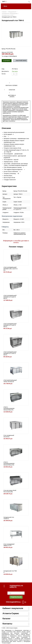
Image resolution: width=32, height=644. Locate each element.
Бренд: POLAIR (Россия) (8, 49)
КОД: (3, 69)
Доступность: (5, 71)
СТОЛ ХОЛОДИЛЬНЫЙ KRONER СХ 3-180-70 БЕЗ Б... (10, 297)
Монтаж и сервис (11, 85)
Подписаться (16, 597)
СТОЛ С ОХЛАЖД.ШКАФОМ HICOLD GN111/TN (9, 464)
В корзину (7, 61)
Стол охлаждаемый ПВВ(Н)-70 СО (9, 545)
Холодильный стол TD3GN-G (9, 518)
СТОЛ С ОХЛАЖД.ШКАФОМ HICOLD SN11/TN (9, 408)
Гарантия (12, 90)
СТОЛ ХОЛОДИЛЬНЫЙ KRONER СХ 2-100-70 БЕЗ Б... (10, 353)
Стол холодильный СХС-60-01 (9, 436)
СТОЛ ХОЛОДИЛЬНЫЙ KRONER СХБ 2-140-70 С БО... (11, 269)
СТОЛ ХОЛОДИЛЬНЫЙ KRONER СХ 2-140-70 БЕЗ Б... (10, 325)
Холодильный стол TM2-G (10, 572)
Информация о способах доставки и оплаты (16, 242)
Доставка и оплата (12, 96)
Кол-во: (4, 74)
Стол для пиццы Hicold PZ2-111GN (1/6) (10, 491)
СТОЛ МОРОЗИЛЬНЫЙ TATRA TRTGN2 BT (10, 381)
